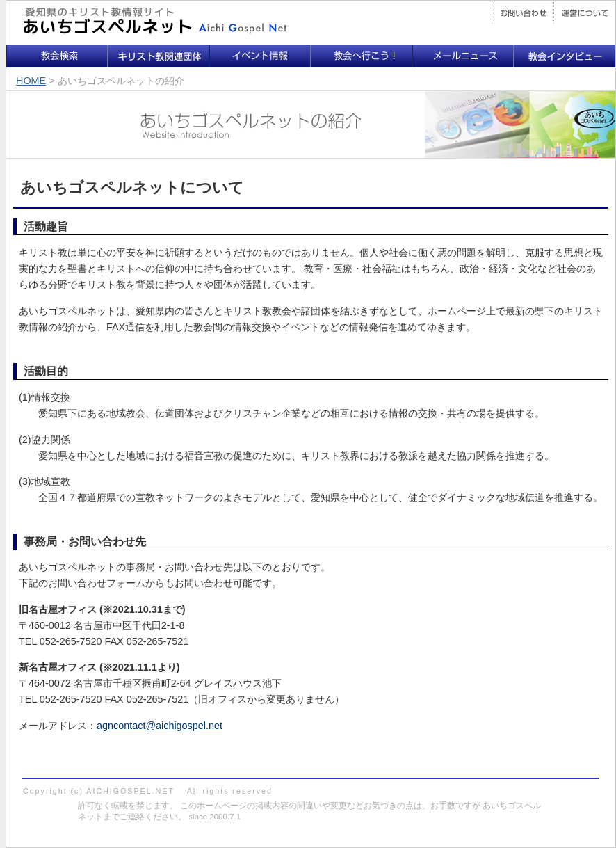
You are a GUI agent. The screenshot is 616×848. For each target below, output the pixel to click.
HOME (31, 81)
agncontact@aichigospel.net (160, 726)
